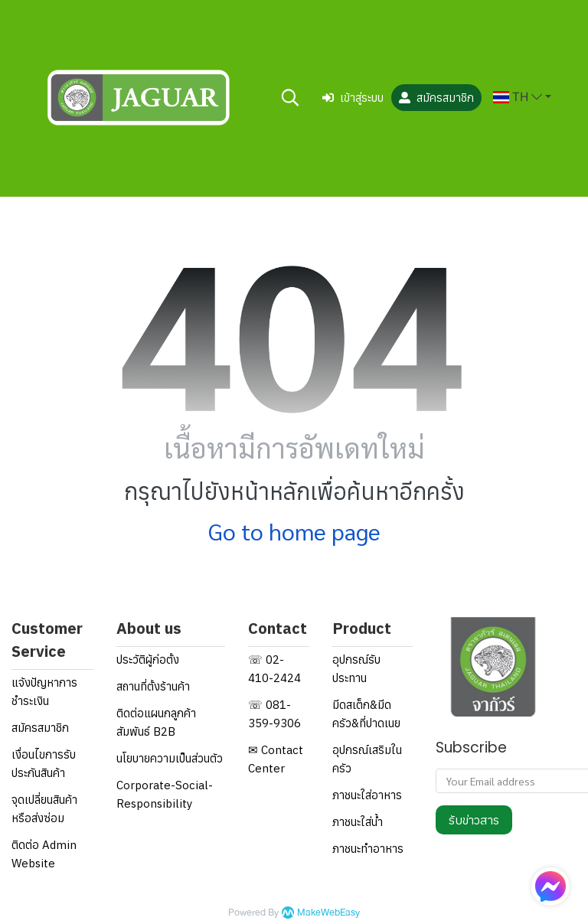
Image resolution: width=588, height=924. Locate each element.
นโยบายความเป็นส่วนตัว (170, 758)
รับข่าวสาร (474, 820)
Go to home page (294, 531)
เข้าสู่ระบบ (353, 98)
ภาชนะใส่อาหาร (367, 795)
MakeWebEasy (328, 913)
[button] (290, 97)
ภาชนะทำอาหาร (368, 849)
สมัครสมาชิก (436, 98)
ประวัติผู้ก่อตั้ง (148, 660)
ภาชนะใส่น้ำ (358, 822)
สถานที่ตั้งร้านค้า (153, 686)
